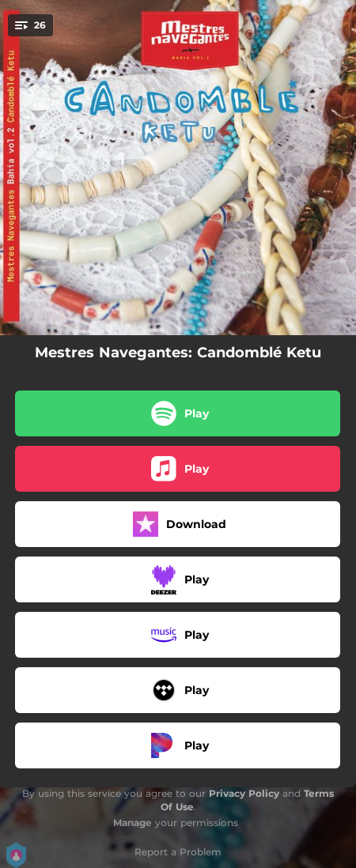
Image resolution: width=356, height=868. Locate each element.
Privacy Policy (244, 793)
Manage (133, 823)
